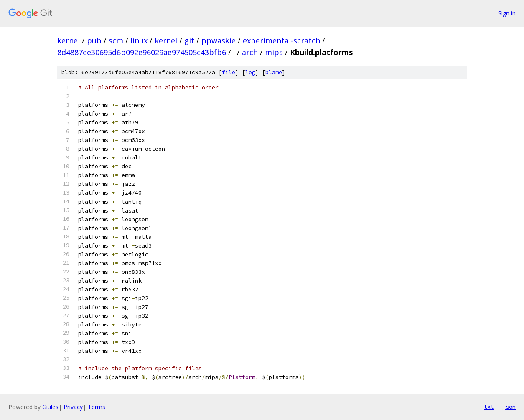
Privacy (73, 407)
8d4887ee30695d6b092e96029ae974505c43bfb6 (142, 52)
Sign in (507, 13)
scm (116, 40)
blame (274, 72)
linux (139, 40)
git (189, 40)
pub (94, 40)
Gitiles (50, 407)
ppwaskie (219, 40)
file (229, 72)
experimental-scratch (281, 40)
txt (489, 407)
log (250, 72)
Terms (97, 407)
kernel (69, 40)
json (509, 407)
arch (250, 52)
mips (274, 52)
